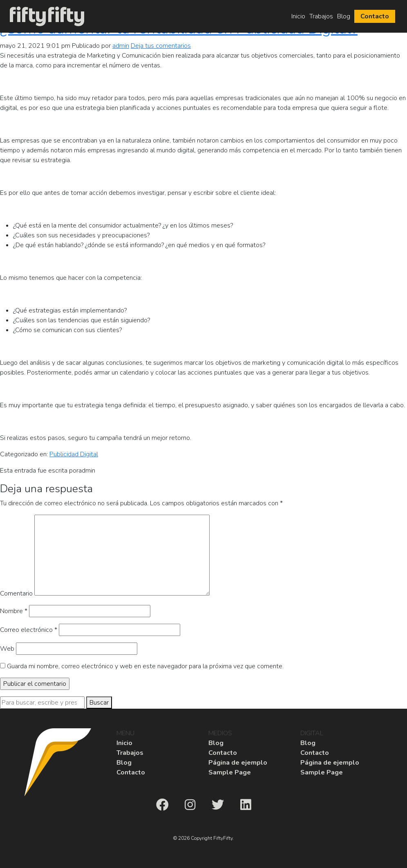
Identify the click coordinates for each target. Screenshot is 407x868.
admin (121, 46)
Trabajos (321, 16)
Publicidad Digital (74, 454)
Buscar (99, 703)
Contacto (375, 16)
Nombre (14, 611)
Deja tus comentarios (161, 46)
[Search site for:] (42, 703)
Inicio (298, 16)
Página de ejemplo (238, 763)
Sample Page (230, 772)
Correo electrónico (29, 630)
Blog (344, 16)
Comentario (16, 594)
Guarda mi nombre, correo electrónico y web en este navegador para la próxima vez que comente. (145, 666)
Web (7, 649)
